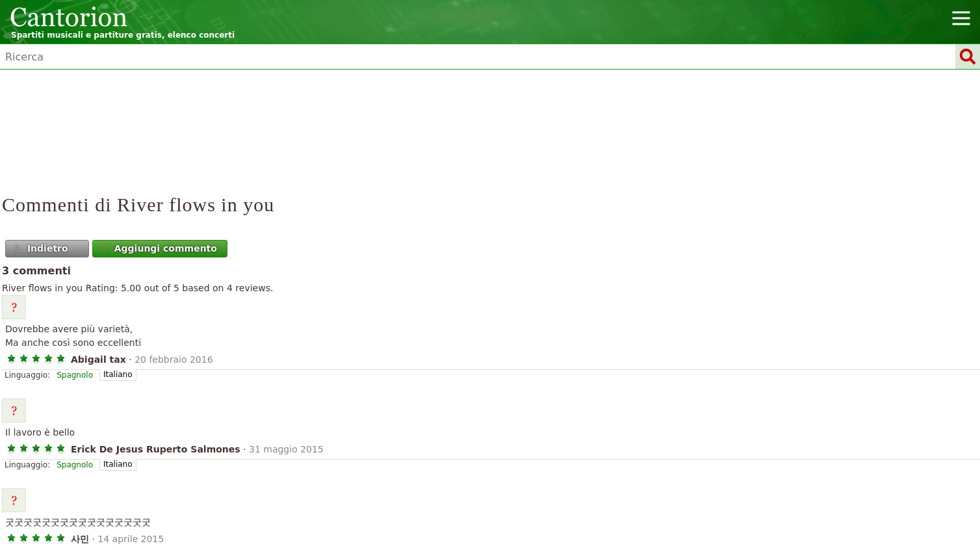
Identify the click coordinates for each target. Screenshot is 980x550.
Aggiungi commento (158, 248)
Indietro (41, 248)
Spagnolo (75, 375)
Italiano (118, 374)
